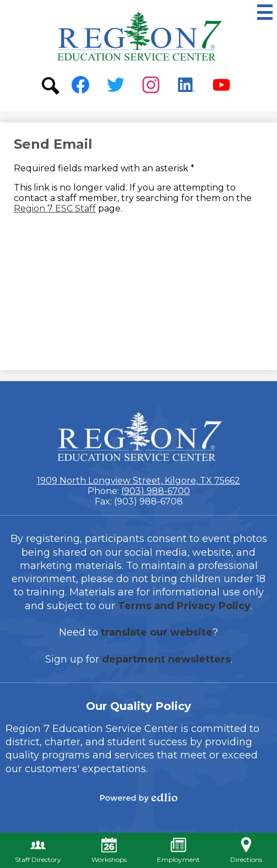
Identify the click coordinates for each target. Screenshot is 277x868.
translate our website (157, 632)
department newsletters (166, 659)
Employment (178, 850)
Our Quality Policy (138, 706)
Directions (246, 850)
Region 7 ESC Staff (55, 208)
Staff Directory (38, 850)
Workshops (109, 850)
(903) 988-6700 (156, 491)
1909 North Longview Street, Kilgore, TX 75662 (138, 481)
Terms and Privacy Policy (184, 606)
